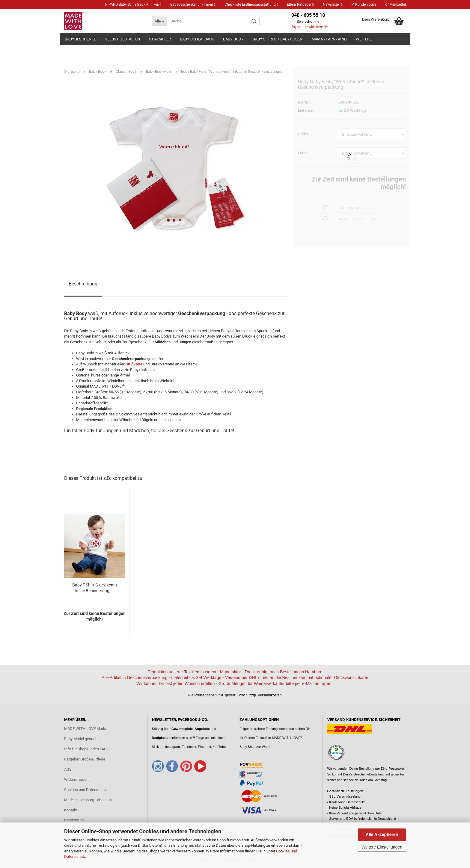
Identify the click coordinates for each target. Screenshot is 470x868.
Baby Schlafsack (197, 39)
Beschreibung (83, 284)
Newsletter (332, 4)
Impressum (74, 820)
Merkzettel (395, 4)
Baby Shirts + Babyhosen (278, 39)
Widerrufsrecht (77, 779)
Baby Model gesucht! (82, 739)
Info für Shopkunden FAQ (85, 749)
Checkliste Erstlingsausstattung (251, 4)
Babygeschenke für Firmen (193, 4)
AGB (68, 769)
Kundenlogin (363, 4)
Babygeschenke (80, 39)
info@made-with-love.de (308, 27)
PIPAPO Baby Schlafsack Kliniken (133, 4)
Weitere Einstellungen (382, 847)
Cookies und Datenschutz (86, 790)
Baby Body (233, 39)
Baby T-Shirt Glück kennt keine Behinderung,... (95, 588)
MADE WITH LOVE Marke (86, 729)
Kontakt (71, 810)
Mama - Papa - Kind (329, 39)
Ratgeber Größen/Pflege (85, 759)
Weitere (364, 39)
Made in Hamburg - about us (88, 800)
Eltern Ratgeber (300, 4)
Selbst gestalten (122, 39)
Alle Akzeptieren (382, 834)
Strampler (160, 39)
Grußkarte (134, 364)
